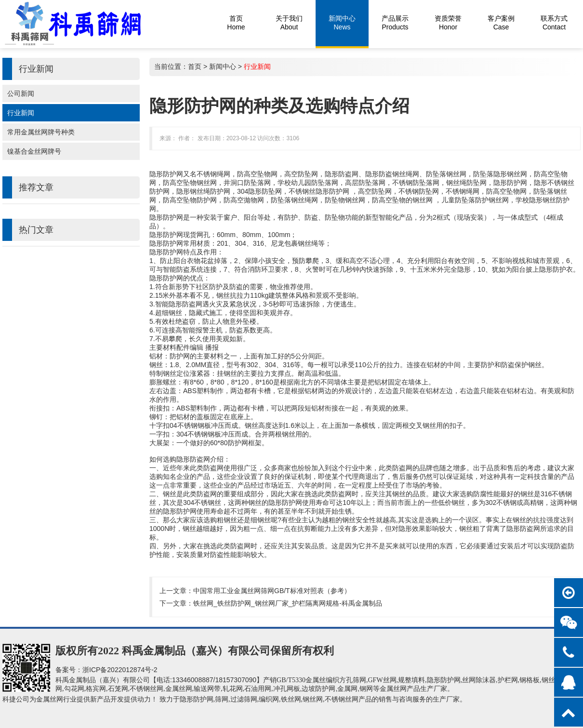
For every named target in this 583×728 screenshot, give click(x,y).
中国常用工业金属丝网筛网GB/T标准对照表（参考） (272, 591)
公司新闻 (21, 93)
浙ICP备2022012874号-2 (120, 670)
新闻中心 (223, 66)
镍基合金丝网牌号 (34, 151)
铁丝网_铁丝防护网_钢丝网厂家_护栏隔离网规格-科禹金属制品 (288, 603)
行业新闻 (21, 113)
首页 (195, 66)
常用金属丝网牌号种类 (41, 132)
